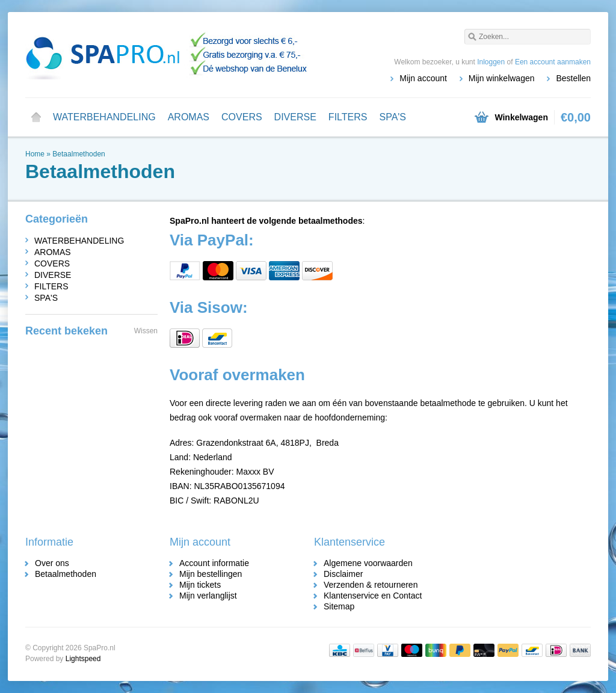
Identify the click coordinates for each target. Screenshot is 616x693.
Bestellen (573, 78)
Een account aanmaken (553, 62)
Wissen (146, 331)
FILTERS (348, 117)
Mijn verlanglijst (208, 596)
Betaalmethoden (79, 154)
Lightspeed (83, 659)
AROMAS (189, 117)
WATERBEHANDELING (104, 117)
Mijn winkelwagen (502, 78)
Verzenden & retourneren (371, 585)
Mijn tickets (200, 585)
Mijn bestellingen (211, 574)
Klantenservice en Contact (373, 596)
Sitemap (339, 606)
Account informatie (214, 563)
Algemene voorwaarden (368, 563)
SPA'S (393, 117)
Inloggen (491, 62)
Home (36, 117)
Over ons (52, 563)
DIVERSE (295, 117)
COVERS (242, 117)
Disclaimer (343, 574)
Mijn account (423, 78)
